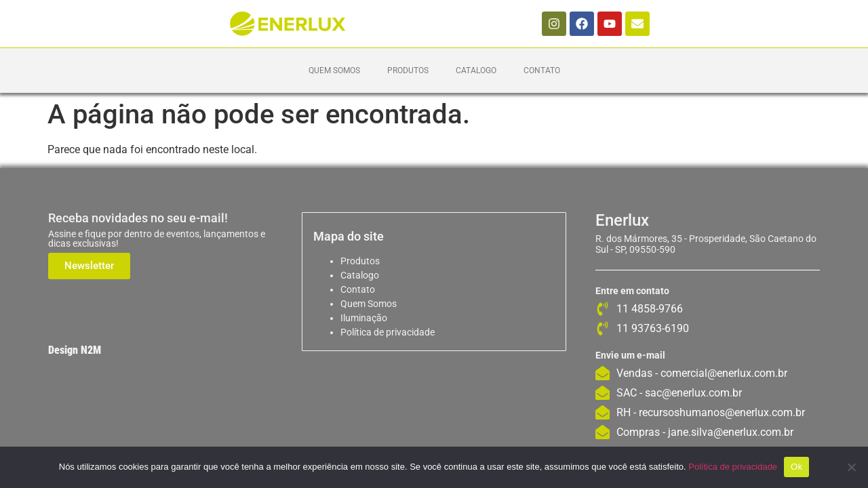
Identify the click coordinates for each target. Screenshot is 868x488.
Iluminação (364, 318)
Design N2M (75, 350)
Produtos (408, 70)
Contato (542, 70)
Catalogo (476, 70)
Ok (796, 467)
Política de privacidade (388, 332)
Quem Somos (334, 70)
